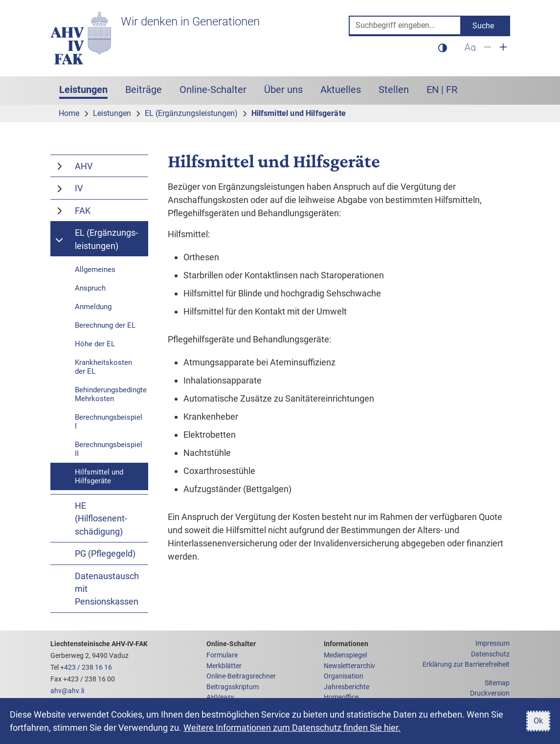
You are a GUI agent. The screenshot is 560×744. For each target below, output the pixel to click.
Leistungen (88, 89)
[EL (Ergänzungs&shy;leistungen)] (109, 239)
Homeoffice (341, 697)
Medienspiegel (345, 655)
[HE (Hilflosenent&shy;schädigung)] (99, 518)
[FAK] (109, 210)
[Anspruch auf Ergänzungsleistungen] (99, 288)
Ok (538, 721)
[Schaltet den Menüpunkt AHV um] (60, 166)
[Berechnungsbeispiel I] (99, 422)
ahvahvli (67, 691)
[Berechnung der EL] (99, 325)
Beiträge (144, 90)
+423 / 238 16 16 (86, 667)
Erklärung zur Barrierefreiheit (466, 665)
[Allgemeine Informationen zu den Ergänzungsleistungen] (99, 270)
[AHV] (109, 166)
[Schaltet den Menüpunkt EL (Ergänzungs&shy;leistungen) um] (60, 239)
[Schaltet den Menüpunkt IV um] (60, 188)
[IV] (109, 188)
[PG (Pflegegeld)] (99, 553)
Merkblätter (224, 666)
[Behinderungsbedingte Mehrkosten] (99, 394)
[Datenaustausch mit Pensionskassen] (99, 589)
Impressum (493, 643)
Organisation (344, 676)
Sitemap (497, 683)
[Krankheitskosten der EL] (99, 367)
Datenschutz (490, 654)
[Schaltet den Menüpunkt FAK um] (60, 210)
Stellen (394, 90)
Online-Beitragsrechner (241, 676)
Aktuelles (341, 90)
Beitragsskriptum (233, 687)
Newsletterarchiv (349, 666)
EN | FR (442, 90)
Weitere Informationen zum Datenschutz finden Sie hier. (292, 728)
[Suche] (405, 26)
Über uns (283, 90)
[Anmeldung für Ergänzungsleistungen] (99, 307)
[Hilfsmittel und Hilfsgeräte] (99, 476)
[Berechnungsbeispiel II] (99, 449)
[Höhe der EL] (99, 344)
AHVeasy (220, 697)
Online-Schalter (213, 90)
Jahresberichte (347, 687)
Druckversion (490, 693)
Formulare (222, 655)
